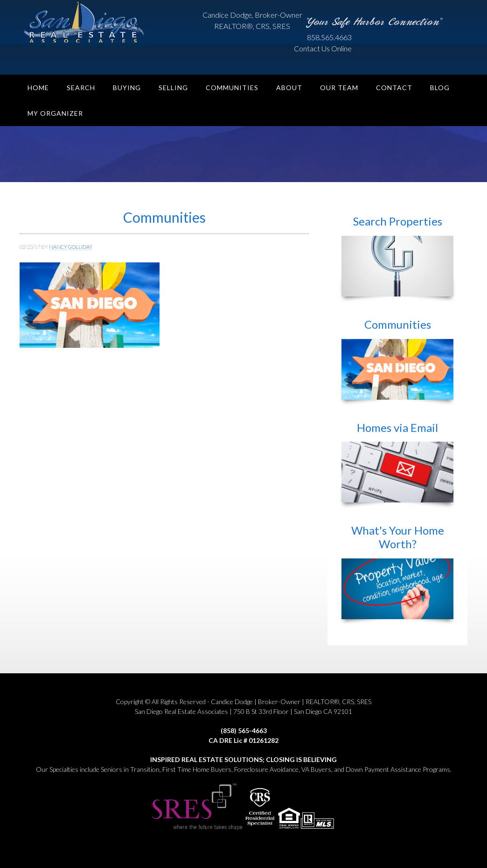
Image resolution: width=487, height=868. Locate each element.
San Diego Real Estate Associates (90, 23)
